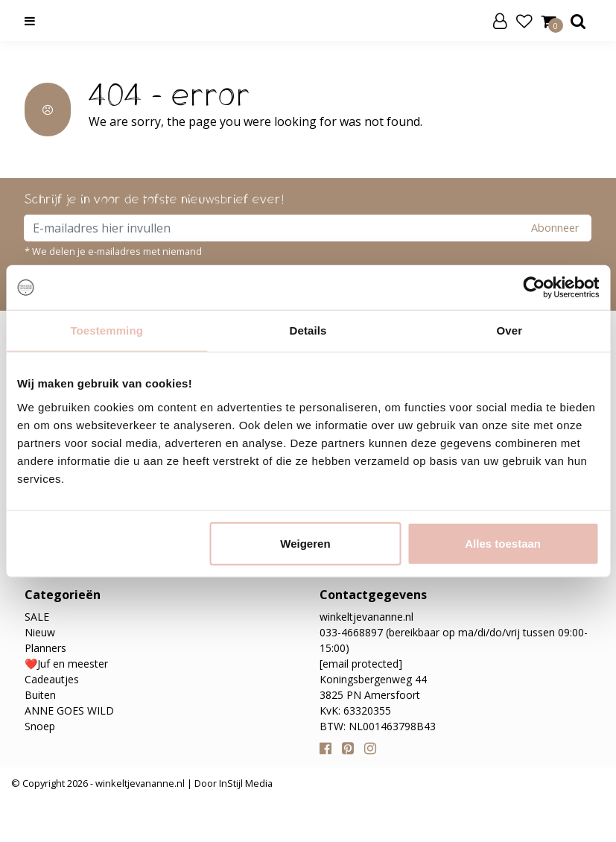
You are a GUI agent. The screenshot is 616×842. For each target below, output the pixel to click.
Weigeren (305, 543)
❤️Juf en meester (66, 664)
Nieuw (40, 632)
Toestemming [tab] (107, 330)
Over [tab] (510, 330)
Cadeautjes (52, 679)
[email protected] (361, 664)
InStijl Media (245, 783)
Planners (45, 648)
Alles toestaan (503, 543)
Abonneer (555, 228)
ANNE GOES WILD (69, 710)
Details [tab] (308, 330)
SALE (37, 617)
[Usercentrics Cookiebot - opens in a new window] (534, 288)
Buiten (40, 695)
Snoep (40, 726)
